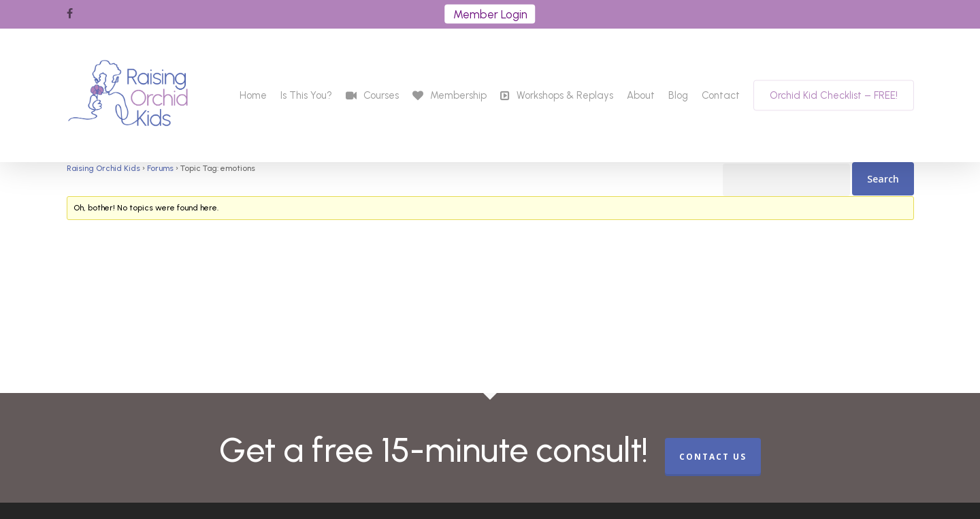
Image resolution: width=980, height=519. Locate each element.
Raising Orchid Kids (103, 168)
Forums (160, 168)
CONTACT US (713, 457)
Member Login (490, 14)
